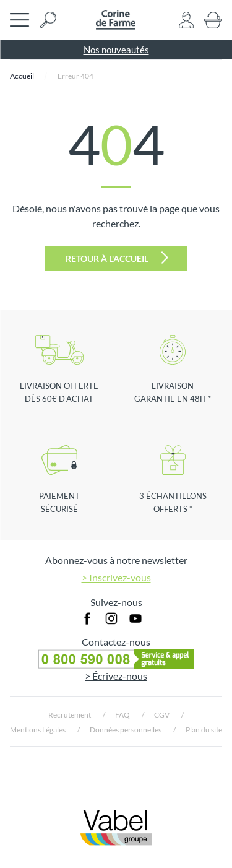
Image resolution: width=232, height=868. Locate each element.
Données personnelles (126, 730)
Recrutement (70, 715)
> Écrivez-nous (116, 676)
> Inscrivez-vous (116, 577)
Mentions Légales (38, 730)
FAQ (122, 715)
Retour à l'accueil (117, 258)
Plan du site (204, 730)
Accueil (22, 76)
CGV (162, 715)
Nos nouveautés (116, 50)
